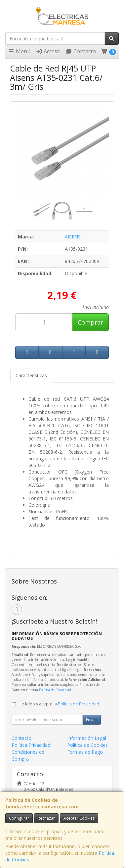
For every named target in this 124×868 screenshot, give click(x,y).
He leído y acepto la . (59, 704)
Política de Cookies (87, 745)
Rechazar (46, 818)
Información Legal (87, 738)
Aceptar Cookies (79, 818)
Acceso (48, 51)
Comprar (90, 322)
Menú (19, 51)
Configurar (19, 818)
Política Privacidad (31, 745)
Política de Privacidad (55, 690)
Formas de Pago (85, 752)
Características (31, 375)
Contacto (81, 51)
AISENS (73, 237)
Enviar (92, 719)
